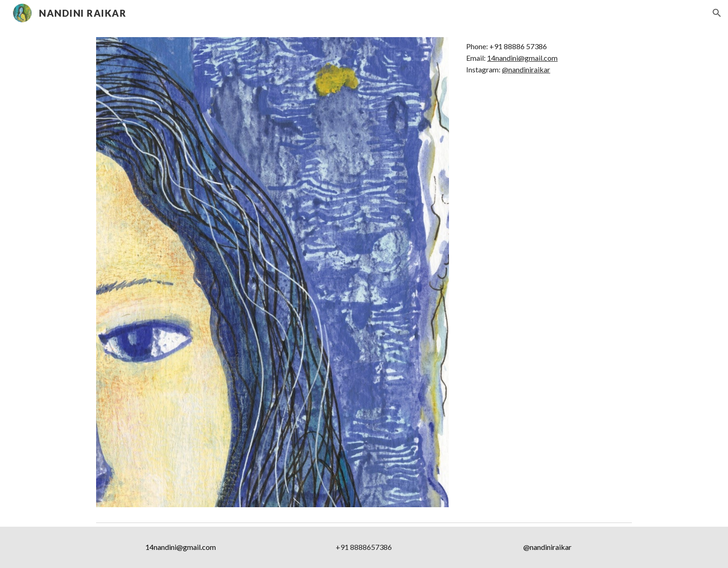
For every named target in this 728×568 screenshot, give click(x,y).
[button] (717, 13)
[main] (547, 58)
